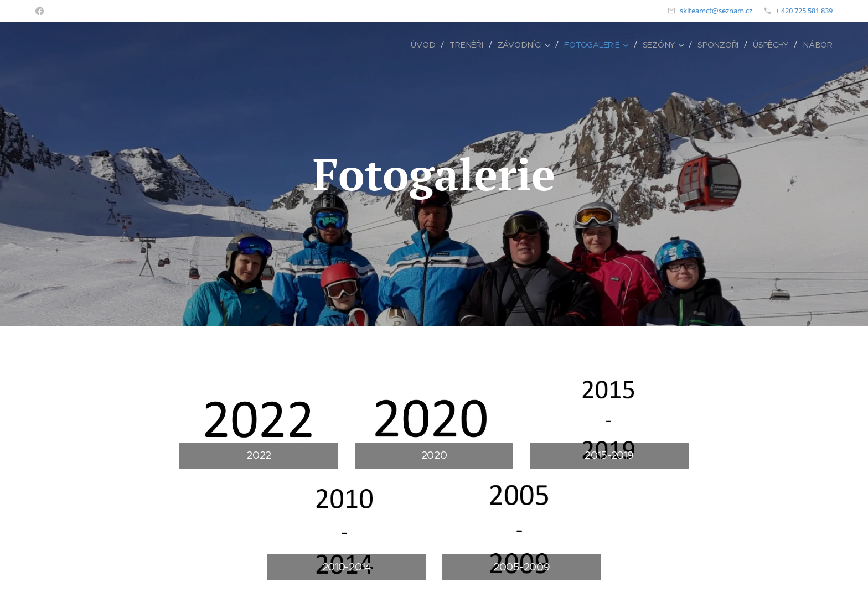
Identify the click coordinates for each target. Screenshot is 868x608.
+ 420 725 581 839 (804, 11)
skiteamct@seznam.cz (716, 11)
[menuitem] (430, 45)
